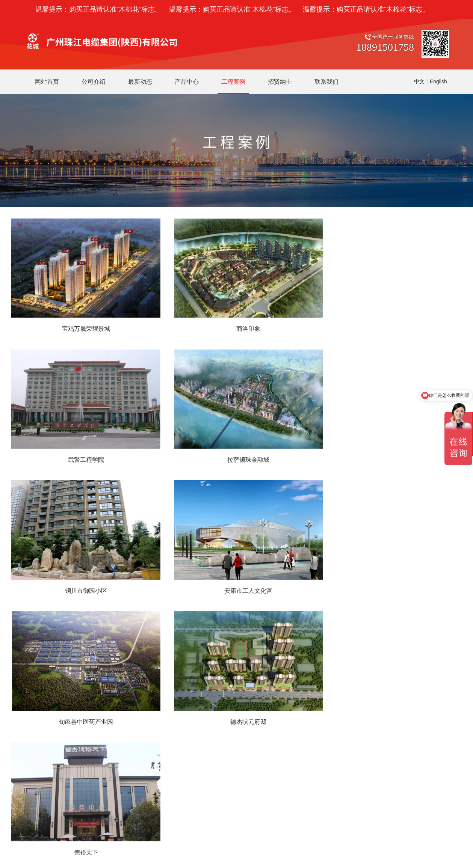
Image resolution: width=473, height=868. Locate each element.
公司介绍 (176, 685)
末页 (304, 604)
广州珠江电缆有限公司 (76, 824)
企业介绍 (175, 704)
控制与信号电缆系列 (241, 758)
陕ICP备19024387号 (166, 845)
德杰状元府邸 (236, 574)
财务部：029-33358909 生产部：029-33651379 (80, 731)
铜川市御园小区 (236, 448)
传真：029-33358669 (49, 758)
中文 (419, 81)
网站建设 (271, 845)
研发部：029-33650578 (51, 744)
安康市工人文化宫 (391, 448)
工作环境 (175, 731)
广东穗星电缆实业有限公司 (150, 824)
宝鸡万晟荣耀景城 (82, 323)
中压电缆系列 (233, 731)
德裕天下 (391, 574)
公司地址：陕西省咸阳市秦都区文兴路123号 (76, 704)
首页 (169, 604)
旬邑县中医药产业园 (82, 574)
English (438, 81)
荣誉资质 (175, 717)
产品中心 (229, 685)
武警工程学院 (391, 323)
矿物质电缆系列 (236, 744)
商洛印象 (236, 323)
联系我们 (26, 685)
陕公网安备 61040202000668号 (224, 843)
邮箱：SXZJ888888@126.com (60, 785)
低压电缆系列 (233, 717)
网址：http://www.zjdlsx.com (57, 772)
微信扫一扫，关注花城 (347, 685)
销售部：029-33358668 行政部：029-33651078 (80, 717)
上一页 (193, 604)
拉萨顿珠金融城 (82, 448)
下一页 (280, 604)
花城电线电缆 (233, 704)
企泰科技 (293, 845)
